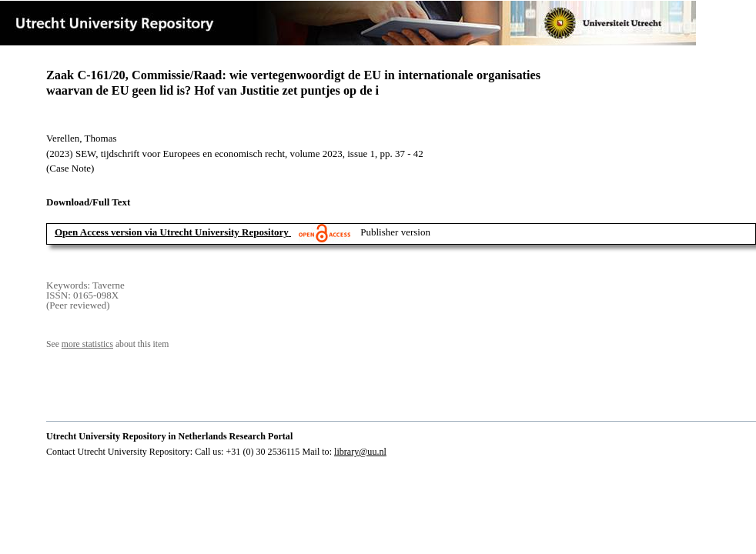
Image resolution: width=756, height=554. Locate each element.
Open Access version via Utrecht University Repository (172, 232)
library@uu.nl (360, 452)
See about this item (107, 344)
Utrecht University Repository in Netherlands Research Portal (169, 436)
